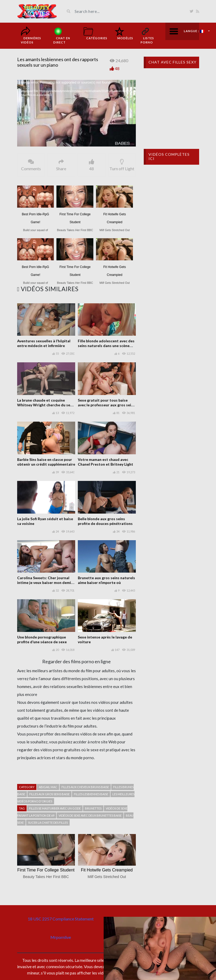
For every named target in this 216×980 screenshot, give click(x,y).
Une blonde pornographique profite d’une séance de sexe (42, 639)
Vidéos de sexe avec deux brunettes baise (90, 815)
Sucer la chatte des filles (48, 823)
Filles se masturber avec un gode (55, 808)
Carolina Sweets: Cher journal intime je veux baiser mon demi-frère (45, 582)
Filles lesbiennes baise (91, 794)
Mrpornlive (61, 937)
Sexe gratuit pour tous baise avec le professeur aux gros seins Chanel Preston (106, 405)
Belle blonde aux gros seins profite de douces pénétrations (105, 521)
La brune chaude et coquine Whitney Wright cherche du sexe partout (46, 405)
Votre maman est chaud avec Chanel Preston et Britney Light (105, 462)
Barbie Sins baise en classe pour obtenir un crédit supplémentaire (46, 462)
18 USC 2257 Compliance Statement (61, 919)
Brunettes (93, 808)
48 (117, 68)
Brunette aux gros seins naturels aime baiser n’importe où (106, 580)
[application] (76, 113)
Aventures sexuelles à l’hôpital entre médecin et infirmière (44, 343)
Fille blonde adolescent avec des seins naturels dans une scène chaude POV (106, 346)
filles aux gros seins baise (49, 794)
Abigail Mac (48, 787)
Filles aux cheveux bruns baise (85, 787)
